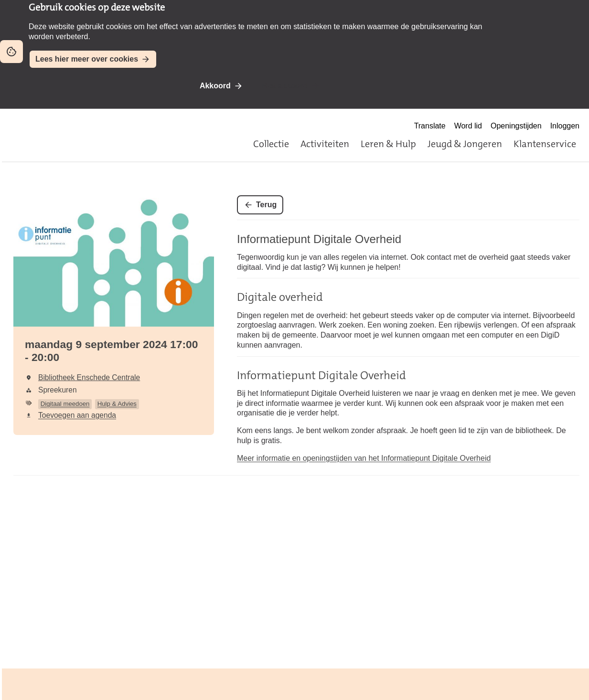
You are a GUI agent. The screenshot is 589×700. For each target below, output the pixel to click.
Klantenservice (545, 144)
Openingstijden (516, 126)
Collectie (271, 144)
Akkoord (215, 86)
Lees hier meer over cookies (87, 59)
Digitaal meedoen (65, 404)
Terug (266, 205)
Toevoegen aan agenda (77, 415)
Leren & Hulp (388, 144)
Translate (430, 126)
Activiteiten (325, 144)
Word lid (468, 126)
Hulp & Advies (117, 404)
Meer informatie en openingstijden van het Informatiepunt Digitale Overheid (364, 458)
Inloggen (565, 126)
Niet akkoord (284, 86)
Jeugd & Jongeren (465, 144)
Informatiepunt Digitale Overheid (319, 239)
